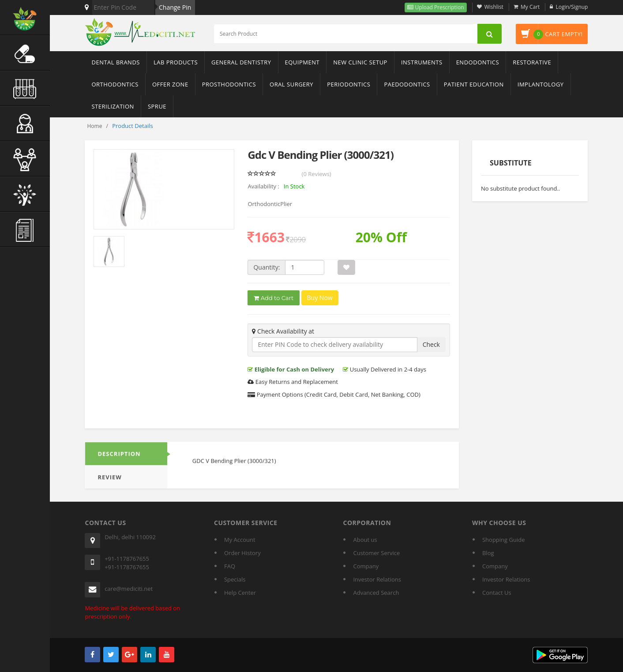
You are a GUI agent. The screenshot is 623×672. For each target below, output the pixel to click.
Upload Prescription (439, 7)
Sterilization (113, 106)
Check (431, 344)
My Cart (530, 7)
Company (366, 566)
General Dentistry (241, 62)
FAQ (230, 566)
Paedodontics (407, 84)
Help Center (240, 593)
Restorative (532, 62)
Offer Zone (170, 84)
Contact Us (497, 593)
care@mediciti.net (129, 589)
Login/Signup (572, 7)
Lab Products (176, 62)
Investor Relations (377, 579)
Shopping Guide (503, 540)
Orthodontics (115, 84)
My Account (240, 540)
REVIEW (109, 482)
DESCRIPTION (119, 458)
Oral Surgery (291, 84)
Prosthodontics (229, 84)
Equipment (302, 62)
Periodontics (349, 84)
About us (365, 540)
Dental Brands (115, 62)
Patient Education (474, 84)
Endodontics (478, 62)
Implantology (541, 84)
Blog (488, 553)
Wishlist (494, 7)
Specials (235, 579)
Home (94, 126)
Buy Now (320, 298)
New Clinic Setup (360, 62)
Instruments (422, 62)
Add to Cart (274, 298)
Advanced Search (376, 593)
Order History (242, 553)
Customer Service (376, 553)
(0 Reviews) (317, 174)
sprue (157, 106)
